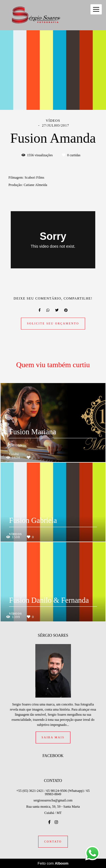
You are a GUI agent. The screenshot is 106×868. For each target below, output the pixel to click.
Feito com (53, 863)
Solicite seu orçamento (53, 323)
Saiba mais (53, 737)
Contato (53, 842)
